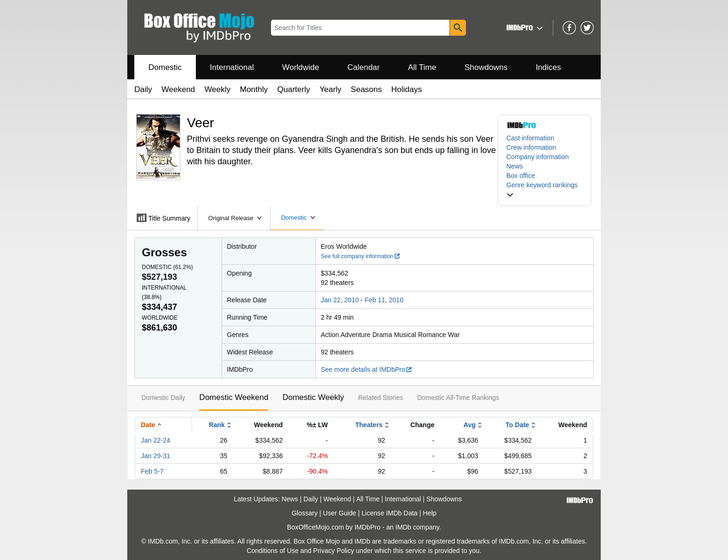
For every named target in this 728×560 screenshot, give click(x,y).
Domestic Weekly (313, 397)
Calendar (364, 67)
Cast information (530, 138)
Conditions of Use (273, 551)
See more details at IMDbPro (367, 369)
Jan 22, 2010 (340, 300)
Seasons (366, 89)
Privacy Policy (334, 551)
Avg (470, 425)
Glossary (305, 513)
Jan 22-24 (155, 440)
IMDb (403, 527)
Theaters (369, 425)
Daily (143, 89)
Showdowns (486, 67)
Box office (521, 176)
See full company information (361, 256)
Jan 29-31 (155, 456)
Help (430, 513)
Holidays (407, 89)
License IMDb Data (390, 513)
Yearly (330, 89)
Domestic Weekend (234, 397)
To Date (517, 425)
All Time (422, 67)
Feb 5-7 (152, 471)
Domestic (165, 67)
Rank (217, 425)
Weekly (217, 89)
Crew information (531, 147)
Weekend (178, 89)
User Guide (340, 513)
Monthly (254, 89)
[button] (523, 27)
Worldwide (300, 67)
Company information (538, 157)
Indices (549, 67)
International (232, 67)
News (515, 166)
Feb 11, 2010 (384, 300)
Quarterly (294, 89)
